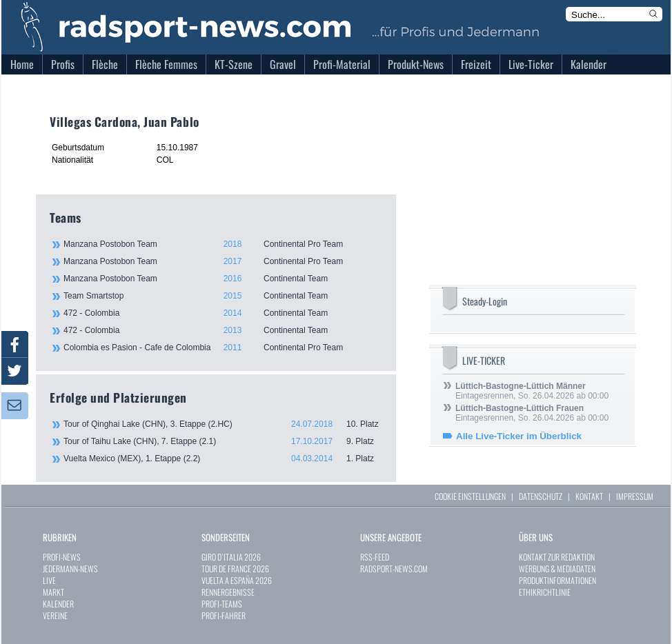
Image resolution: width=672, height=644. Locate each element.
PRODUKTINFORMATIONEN (557, 580)
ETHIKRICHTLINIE (545, 592)
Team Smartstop (222, 296)
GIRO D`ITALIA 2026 (231, 557)
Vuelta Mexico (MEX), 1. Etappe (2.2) (223, 459)
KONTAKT (589, 496)
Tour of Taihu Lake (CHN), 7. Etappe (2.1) (223, 441)
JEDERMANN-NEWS (70, 568)
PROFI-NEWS (62, 557)
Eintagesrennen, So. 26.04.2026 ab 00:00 (532, 391)
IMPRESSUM (635, 496)
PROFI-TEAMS (222, 604)
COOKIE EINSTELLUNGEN (470, 496)
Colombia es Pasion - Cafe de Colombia (222, 348)
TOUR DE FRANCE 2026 (235, 568)
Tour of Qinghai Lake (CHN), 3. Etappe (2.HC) (223, 424)
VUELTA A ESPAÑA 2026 (237, 580)
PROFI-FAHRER (224, 615)
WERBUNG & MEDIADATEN (557, 568)
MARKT (53, 592)
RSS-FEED (375, 557)
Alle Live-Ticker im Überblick (519, 436)
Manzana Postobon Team (222, 244)
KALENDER (58, 604)
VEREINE (55, 615)
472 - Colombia (222, 313)
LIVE (49, 580)
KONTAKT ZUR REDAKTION (557, 557)
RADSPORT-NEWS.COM (394, 568)
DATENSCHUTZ (541, 496)
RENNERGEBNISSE (228, 592)
